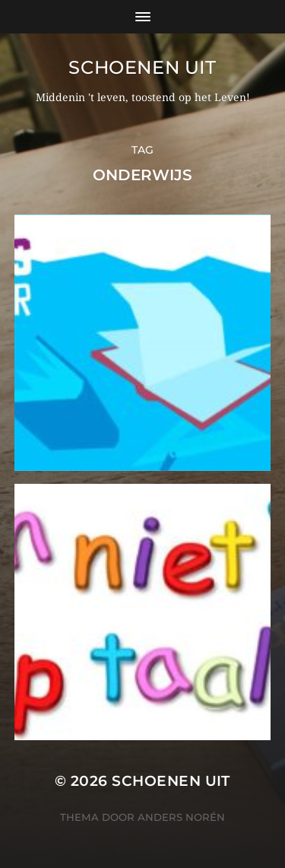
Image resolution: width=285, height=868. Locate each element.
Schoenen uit (142, 67)
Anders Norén (181, 817)
